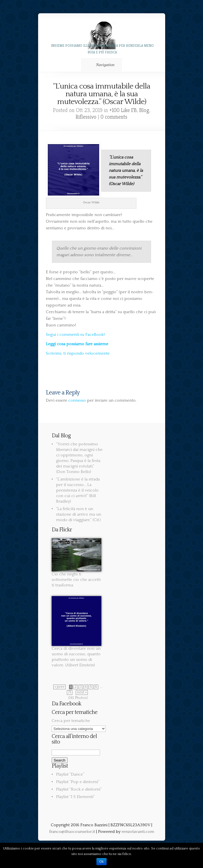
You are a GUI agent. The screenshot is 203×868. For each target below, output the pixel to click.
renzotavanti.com (138, 832)
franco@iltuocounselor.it (72, 832)
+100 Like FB (123, 110)
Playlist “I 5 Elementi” (75, 797)
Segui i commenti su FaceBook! (75, 335)
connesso (77, 400)
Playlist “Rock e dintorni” (79, 789)
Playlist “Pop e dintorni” (78, 782)
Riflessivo (86, 117)
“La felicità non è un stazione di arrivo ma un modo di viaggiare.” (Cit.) (79, 514)
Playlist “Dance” (70, 774)
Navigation (101, 65)
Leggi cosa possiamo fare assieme (77, 344)
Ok (101, 862)
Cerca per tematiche (71, 721)
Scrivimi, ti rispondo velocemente (78, 353)
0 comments (114, 117)
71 (70, 692)
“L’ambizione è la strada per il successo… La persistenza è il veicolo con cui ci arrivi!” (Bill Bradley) (78, 490)
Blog (144, 110)
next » (82, 692)
